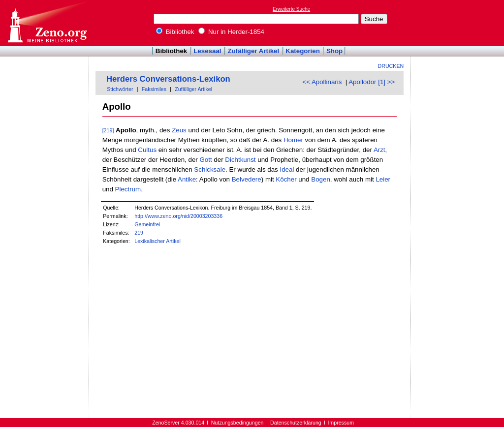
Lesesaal (207, 51)
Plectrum (128, 189)
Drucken (391, 66)
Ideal (287, 169)
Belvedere (247, 179)
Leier (383, 179)
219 (139, 233)
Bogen (321, 179)
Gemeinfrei (147, 224)
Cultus (147, 150)
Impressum (341, 423)
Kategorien (303, 51)
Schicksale (210, 169)
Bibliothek (175, 32)
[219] (108, 130)
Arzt (379, 150)
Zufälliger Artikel (254, 51)
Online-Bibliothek (47, 23)
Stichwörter (120, 89)
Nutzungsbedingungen (237, 423)
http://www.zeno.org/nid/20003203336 (178, 216)
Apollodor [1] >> (372, 82)
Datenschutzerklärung (296, 423)
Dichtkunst (240, 160)
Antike (187, 179)
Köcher (286, 179)
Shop (334, 51)
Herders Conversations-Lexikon (168, 79)
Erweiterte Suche (291, 9)
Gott (205, 160)
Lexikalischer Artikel (157, 241)
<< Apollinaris (322, 82)
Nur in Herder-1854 (231, 32)
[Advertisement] (459, 23)
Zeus (179, 130)
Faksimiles (154, 89)
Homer (293, 140)
